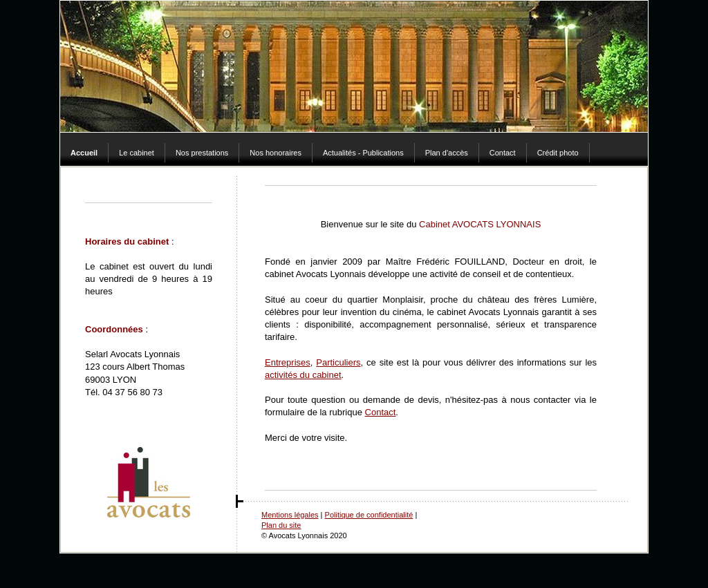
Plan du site (281, 525)
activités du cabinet (303, 375)
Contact (381, 412)
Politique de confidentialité (369, 515)
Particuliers (338, 362)
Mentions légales (290, 515)
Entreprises (288, 362)
